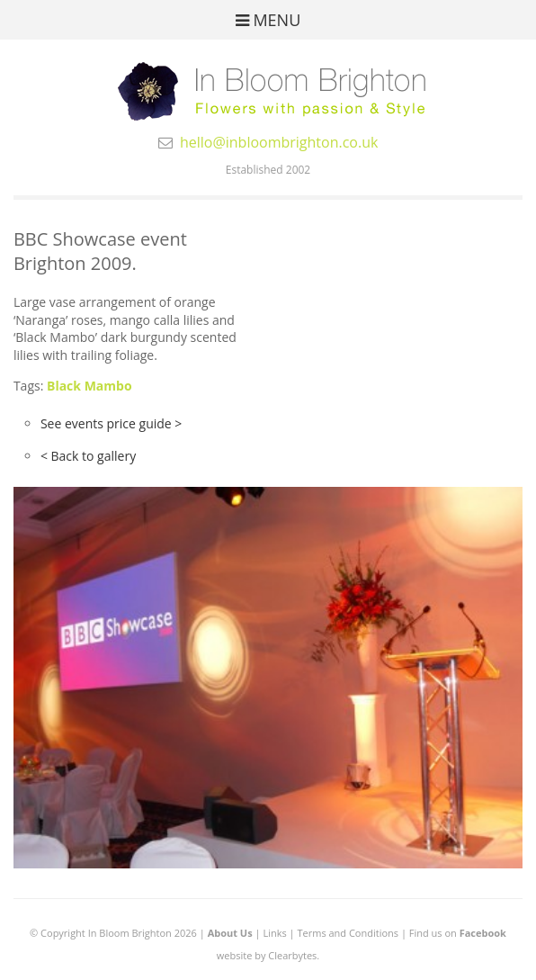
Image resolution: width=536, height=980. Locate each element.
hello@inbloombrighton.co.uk (279, 142)
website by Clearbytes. (268, 955)
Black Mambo (89, 386)
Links (274, 933)
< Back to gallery (88, 456)
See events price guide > (111, 423)
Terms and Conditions (348, 933)
